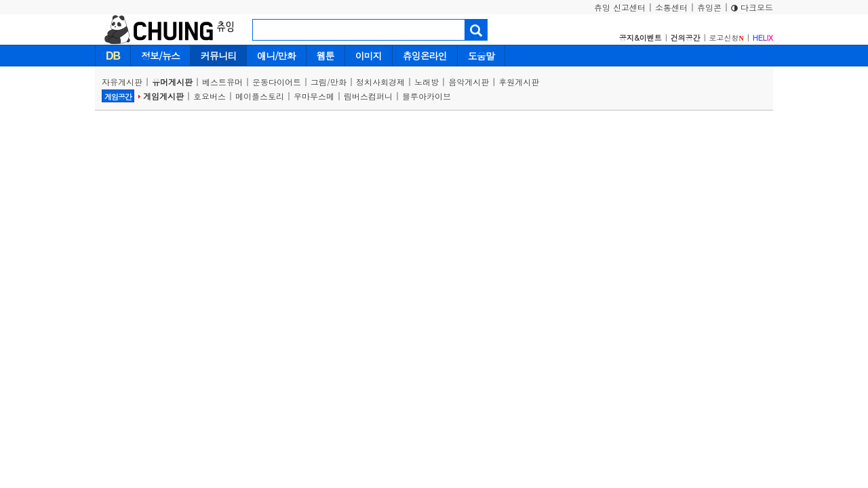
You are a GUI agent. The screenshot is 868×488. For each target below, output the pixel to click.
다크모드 (752, 7)
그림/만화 (329, 82)
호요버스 (210, 96)
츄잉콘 (709, 7)
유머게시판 (172, 82)
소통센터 (671, 7)
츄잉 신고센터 (620, 7)
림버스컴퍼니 (368, 96)
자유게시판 (122, 82)
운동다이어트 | (281, 82)
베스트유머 (222, 82)
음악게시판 (469, 82)
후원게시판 (519, 82)
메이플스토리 (260, 96)
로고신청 (727, 38)
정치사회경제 (380, 82)
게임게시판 (163, 96)
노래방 (427, 82)
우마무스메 (314, 96)
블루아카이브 (427, 96)
